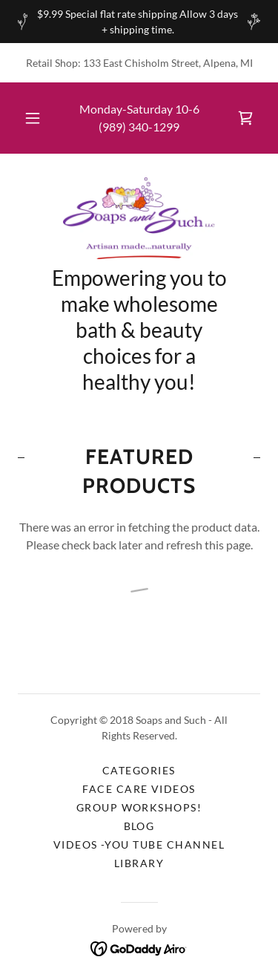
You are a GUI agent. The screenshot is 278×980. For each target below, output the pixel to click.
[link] (245, 118)
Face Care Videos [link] (139, 789)
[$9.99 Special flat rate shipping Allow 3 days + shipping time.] (139, 22)
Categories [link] (139, 770)
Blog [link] (139, 826)
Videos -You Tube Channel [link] (139, 845)
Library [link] (139, 863)
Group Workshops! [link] (139, 807)
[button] (33, 118)
